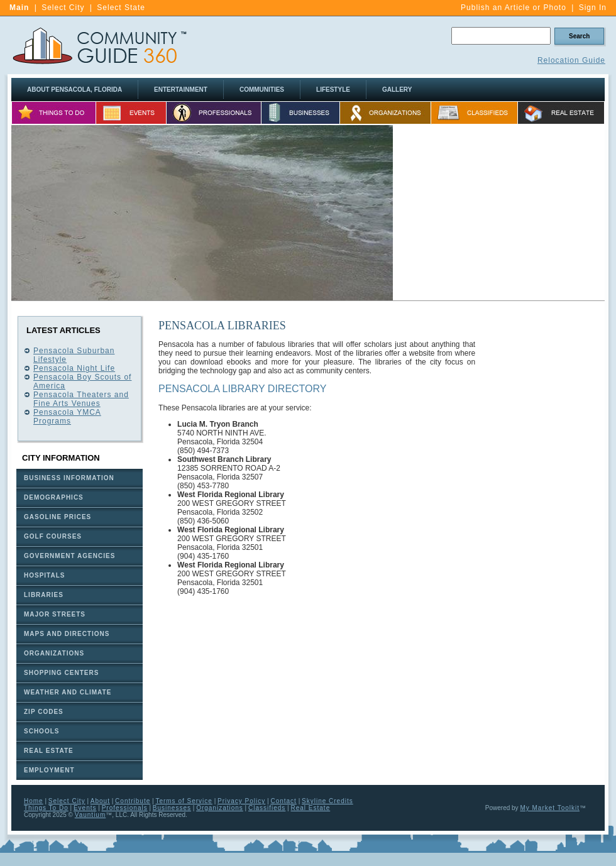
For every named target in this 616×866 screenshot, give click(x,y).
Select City (63, 8)
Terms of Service (184, 801)
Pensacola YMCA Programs (67, 417)
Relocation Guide (571, 60)
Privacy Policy (241, 801)
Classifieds (267, 808)
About (100, 801)
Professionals (125, 808)
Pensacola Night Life (74, 368)
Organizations (220, 808)
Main (19, 8)
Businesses (172, 808)
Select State (121, 8)
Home (34, 801)
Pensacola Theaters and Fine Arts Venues (81, 399)
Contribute (133, 801)
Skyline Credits (327, 801)
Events (85, 808)
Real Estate (311, 808)
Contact (283, 801)
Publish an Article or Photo (514, 8)
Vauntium (91, 815)
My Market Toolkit (550, 808)
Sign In (593, 8)
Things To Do (46, 808)
